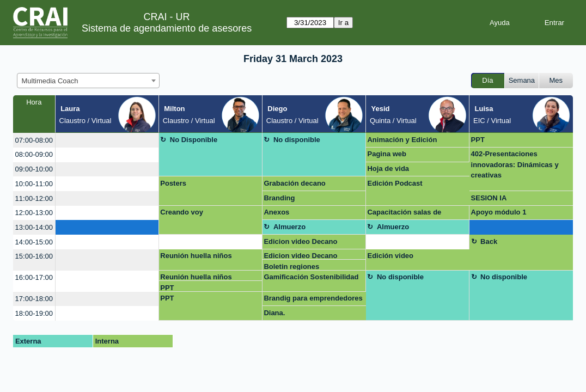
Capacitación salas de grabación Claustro (404, 214)
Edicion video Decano (300, 241)
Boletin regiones (291, 267)
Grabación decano (294, 183)
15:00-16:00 (34, 256)
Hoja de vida (388, 169)
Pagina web (387, 154)
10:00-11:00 (34, 184)
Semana (522, 80)
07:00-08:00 (34, 140)
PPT (478, 140)
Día (487, 80)
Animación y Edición (402, 140)
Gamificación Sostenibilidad (311, 277)
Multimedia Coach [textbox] (50, 81)
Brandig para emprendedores (313, 298)
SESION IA (489, 198)
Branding (279, 198)
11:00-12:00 (34, 198)
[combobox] (88, 81)
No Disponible (194, 140)
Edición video (390, 256)
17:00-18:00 (34, 299)
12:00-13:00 (34, 213)
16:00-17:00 (34, 277)
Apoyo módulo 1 (499, 212)
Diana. (274, 313)
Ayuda (500, 23)
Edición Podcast (395, 183)
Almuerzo (289, 227)
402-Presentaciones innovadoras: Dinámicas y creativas (515, 164)
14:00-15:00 (34, 242)
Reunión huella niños (196, 256)
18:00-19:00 (34, 313)
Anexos (276, 212)
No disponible (297, 140)
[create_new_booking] (107, 140)
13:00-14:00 (34, 227)
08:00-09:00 (34, 154)
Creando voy (182, 212)
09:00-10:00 (34, 169)
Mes (556, 80)
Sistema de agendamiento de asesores (167, 28)
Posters (173, 183)
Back (489, 241)
